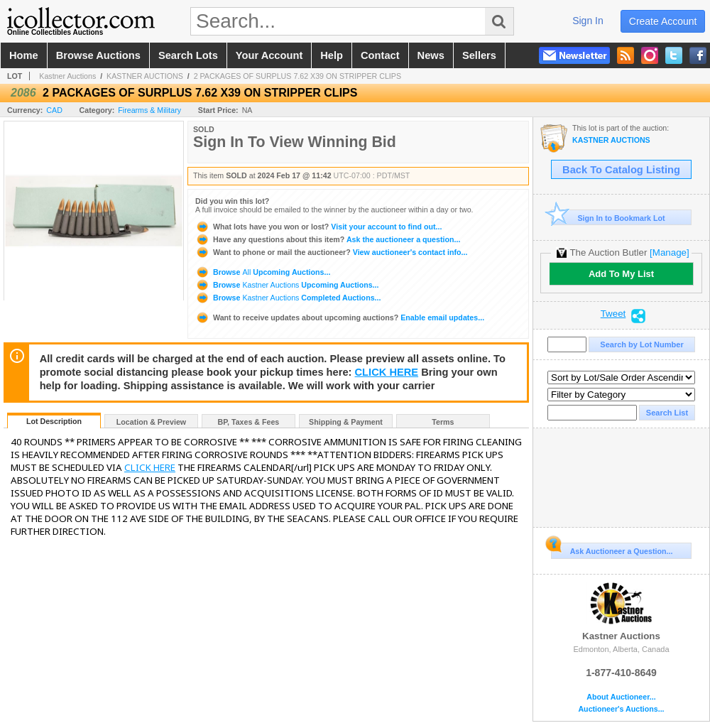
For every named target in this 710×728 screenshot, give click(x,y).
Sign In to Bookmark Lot (608, 218)
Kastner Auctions (67, 76)
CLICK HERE (387, 372)
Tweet (613, 314)
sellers (479, 55)
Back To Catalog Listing (621, 170)
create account (663, 21)
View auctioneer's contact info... (331, 252)
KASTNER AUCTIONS (145, 76)
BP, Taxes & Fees (249, 422)
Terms (443, 422)
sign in (588, 21)
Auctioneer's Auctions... (621, 709)
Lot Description (54, 421)
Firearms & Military (149, 110)
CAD (54, 110)
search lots (188, 55)
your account (269, 55)
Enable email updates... (340, 317)
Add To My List (621, 274)
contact (380, 55)
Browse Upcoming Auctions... (263, 272)
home (24, 55)
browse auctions (98, 55)
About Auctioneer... (621, 697)
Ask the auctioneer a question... (328, 239)
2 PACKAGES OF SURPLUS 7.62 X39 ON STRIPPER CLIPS (297, 76)
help (332, 55)
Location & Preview (151, 422)
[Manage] (669, 252)
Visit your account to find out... (318, 227)
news (431, 55)
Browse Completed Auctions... (288, 298)
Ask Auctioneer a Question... (612, 549)
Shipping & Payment (346, 422)
